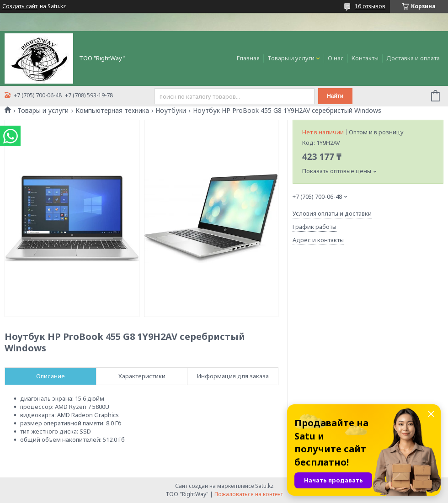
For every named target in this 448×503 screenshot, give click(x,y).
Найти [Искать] (335, 96)
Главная (248, 58)
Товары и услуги (291, 58)
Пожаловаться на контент (249, 494)
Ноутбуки (171, 111)
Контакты (365, 58)
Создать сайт (20, 6)
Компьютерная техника (112, 111)
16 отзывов (370, 6)
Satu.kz (264, 486)
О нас (336, 58)
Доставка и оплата (413, 58)
